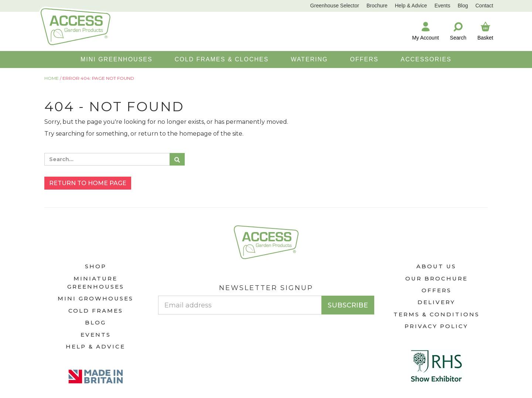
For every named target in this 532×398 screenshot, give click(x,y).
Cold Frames (96, 311)
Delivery (436, 302)
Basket (485, 31)
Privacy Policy (436, 326)
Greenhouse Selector (335, 6)
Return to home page (88, 183)
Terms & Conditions (436, 314)
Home (52, 78)
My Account (425, 31)
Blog (463, 6)
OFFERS (364, 59)
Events (442, 6)
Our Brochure (436, 278)
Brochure (377, 6)
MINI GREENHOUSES (117, 59)
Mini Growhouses (96, 298)
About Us (436, 266)
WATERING (309, 59)
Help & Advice (411, 6)
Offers (436, 290)
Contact (484, 6)
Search (458, 31)
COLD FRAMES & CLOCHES (222, 59)
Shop (96, 266)
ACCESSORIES (426, 59)
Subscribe (348, 305)
